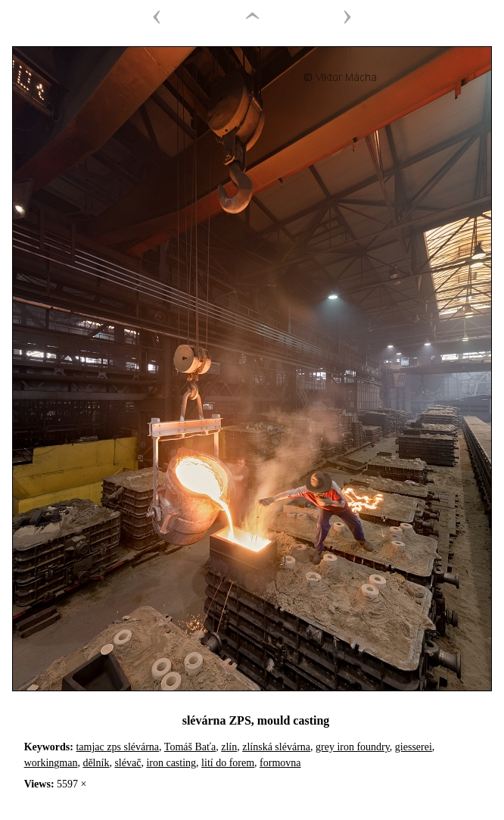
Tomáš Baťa (190, 747)
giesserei (414, 747)
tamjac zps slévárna (117, 747)
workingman (51, 763)
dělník (96, 763)
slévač (128, 763)
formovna (280, 763)
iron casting (171, 763)
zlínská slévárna (276, 747)
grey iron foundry (353, 747)
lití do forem (228, 763)
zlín (229, 747)
